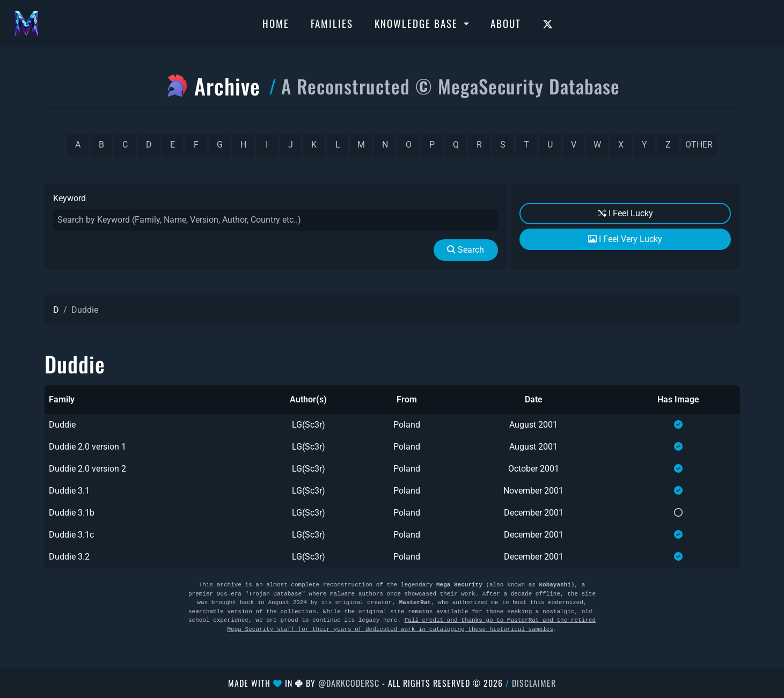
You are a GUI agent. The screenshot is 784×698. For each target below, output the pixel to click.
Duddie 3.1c (71, 535)
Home (276, 23)
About (506, 23)
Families (332, 23)
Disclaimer (534, 683)
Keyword (69, 198)
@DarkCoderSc (349, 683)
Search (466, 250)
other (699, 145)
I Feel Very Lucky (625, 239)
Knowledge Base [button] (418, 23)
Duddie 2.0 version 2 (87, 469)
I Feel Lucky (625, 213)
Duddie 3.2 (69, 557)
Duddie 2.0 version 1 (87, 447)
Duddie (62, 425)
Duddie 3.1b (72, 513)
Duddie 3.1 (69, 491)
